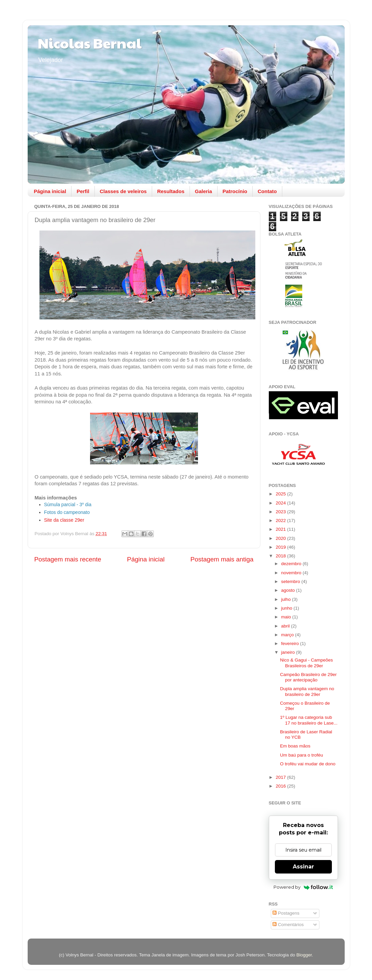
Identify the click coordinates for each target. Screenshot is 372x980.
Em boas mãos (295, 746)
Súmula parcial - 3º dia (68, 504)
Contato (267, 191)
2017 (281, 777)
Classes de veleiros (123, 191)
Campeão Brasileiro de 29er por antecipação (308, 677)
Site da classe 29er (64, 520)
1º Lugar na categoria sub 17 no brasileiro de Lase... (309, 720)
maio (287, 617)
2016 (281, 786)
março (288, 635)
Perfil (83, 191)
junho (288, 608)
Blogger (304, 955)
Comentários (288, 925)
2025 (281, 494)
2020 (281, 538)
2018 (281, 556)
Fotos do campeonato (67, 512)
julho (287, 599)
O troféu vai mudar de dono (308, 764)
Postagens (286, 913)
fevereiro (291, 644)
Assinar (303, 867)
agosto (289, 590)
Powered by (303, 887)
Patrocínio (235, 191)
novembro (292, 573)
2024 (281, 503)
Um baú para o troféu (302, 755)
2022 (281, 520)
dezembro (292, 564)
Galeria (204, 191)
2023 (281, 512)
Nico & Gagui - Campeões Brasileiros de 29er (306, 663)
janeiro (289, 652)
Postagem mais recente (68, 559)
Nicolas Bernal (90, 43)
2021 (281, 529)
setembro (291, 581)
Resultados (171, 191)
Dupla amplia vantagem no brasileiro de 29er (307, 691)
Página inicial (50, 191)
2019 (281, 547)
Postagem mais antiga (222, 559)
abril (286, 626)
